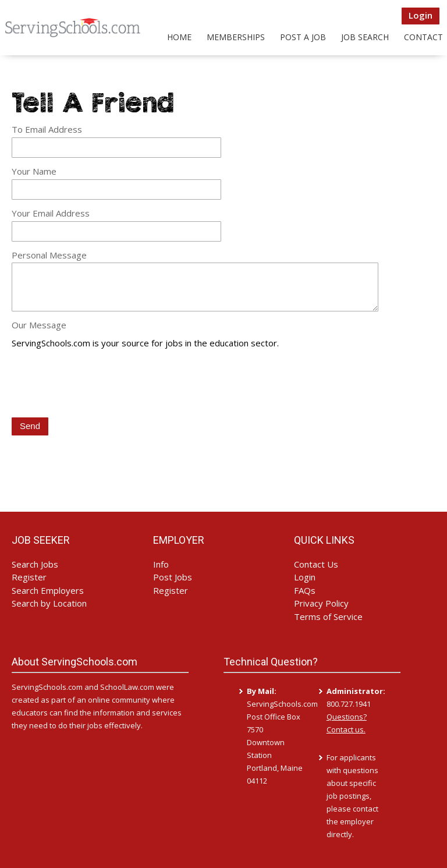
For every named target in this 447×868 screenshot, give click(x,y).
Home (179, 37)
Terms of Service (328, 617)
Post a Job (303, 37)
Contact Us (316, 564)
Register (29, 577)
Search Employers (48, 590)
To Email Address (47, 129)
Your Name (34, 171)
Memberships (236, 37)
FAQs (305, 590)
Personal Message (49, 255)
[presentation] (100, 384)
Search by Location (49, 603)
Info (161, 564)
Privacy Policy (321, 603)
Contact (423, 37)
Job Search (365, 37)
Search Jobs (35, 564)
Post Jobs (173, 577)
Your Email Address (51, 213)
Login (421, 15)
